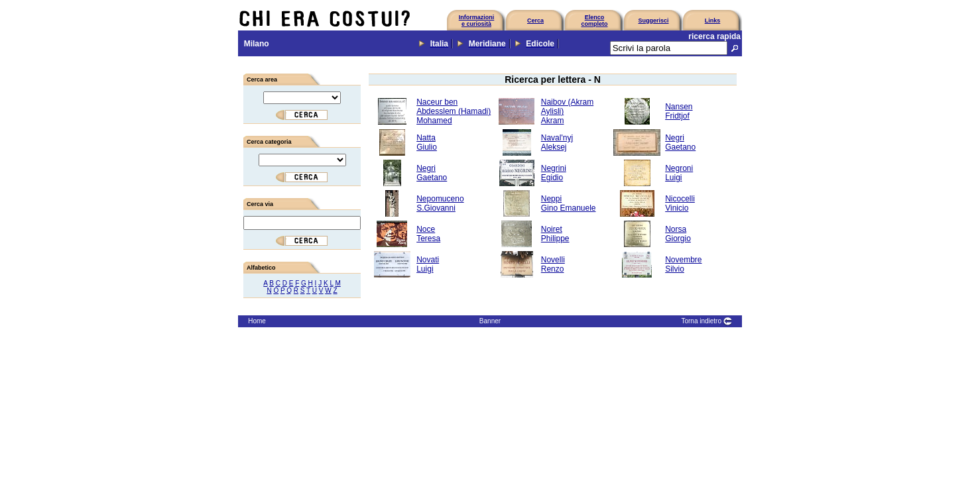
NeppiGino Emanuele (569, 203)
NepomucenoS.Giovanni (440, 203)
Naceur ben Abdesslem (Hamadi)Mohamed (454, 111)
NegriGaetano (680, 142)
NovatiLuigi (428, 264)
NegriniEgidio (554, 173)
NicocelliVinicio (680, 203)
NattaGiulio (427, 142)
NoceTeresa (428, 234)
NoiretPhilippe (555, 234)
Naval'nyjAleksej (557, 142)
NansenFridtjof (679, 111)
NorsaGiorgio (678, 234)
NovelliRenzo (553, 264)
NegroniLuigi (679, 173)
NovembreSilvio (683, 264)
